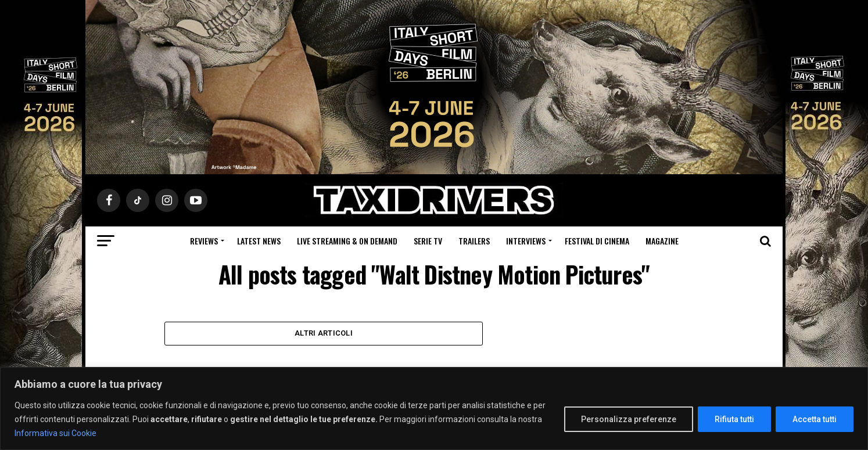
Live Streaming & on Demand (347, 241)
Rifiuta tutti (734, 419)
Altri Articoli (324, 334)
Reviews (204, 241)
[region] (434, 408)
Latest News (259, 241)
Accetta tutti (815, 419)
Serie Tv (428, 241)
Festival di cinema (597, 241)
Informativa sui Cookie (55, 433)
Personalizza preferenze (629, 419)
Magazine (662, 241)
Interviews (526, 241)
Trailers (474, 241)
